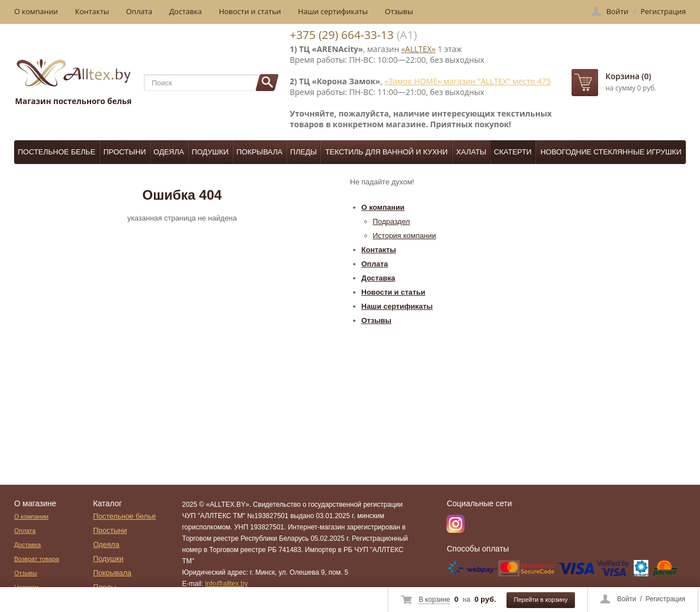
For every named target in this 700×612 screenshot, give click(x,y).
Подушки (210, 152)
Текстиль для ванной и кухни (386, 152)
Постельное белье (57, 152)
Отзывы (399, 11)
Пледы (304, 152)
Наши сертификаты (333, 11)
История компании (405, 236)
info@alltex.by (226, 584)
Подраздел (392, 221)
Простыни (125, 152)
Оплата (139, 11)
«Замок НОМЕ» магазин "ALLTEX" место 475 (467, 81)
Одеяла (169, 152)
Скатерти (513, 152)
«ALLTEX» (418, 49)
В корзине (434, 600)
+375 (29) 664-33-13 (342, 35)
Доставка (186, 11)
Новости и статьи (250, 11)
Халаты (471, 152)
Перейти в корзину (541, 600)
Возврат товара (36, 559)
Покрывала (260, 152)
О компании (36, 11)
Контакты (92, 11)
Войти (627, 599)
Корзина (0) (628, 76)
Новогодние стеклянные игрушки (611, 152)
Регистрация (665, 599)
